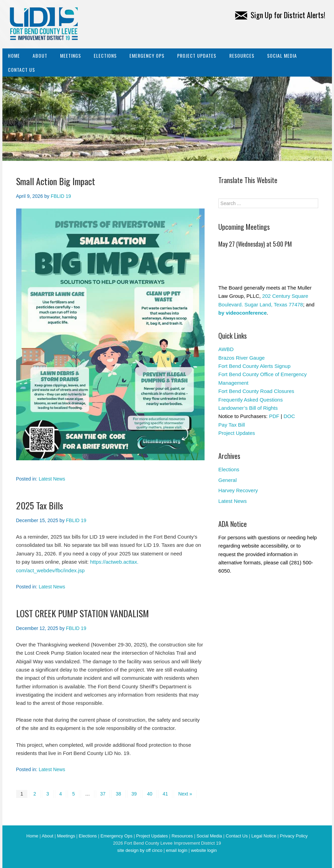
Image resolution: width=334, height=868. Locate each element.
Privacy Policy (294, 836)
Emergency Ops (147, 55)
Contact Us (21, 70)
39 (134, 794)
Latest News (52, 479)
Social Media (282, 55)
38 (118, 794)
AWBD (226, 349)
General (227, 480)
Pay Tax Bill (232, 425)
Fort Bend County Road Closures (256, 391)
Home (14, 55)
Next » (185, 794)
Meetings (71, 55)
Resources (242, 55)
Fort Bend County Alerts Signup (254, 366)
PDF (274, 416)
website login (204, 850)
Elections (105, 55)
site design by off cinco (140, 850)
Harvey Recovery (238, 490)
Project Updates (197, 55)
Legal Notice (264, 836)
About (40, 55)
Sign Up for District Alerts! (280, 15)
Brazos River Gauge (241, 358)
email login (176, 850)
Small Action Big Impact (56, 181)
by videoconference (243, 313)
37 (103, 794)
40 (150, 794)
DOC (289, 416)
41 (165, 794)
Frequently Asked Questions (251, 400)
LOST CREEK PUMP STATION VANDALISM (83, 613)
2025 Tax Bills (40, 505)
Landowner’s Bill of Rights (248, 408)
